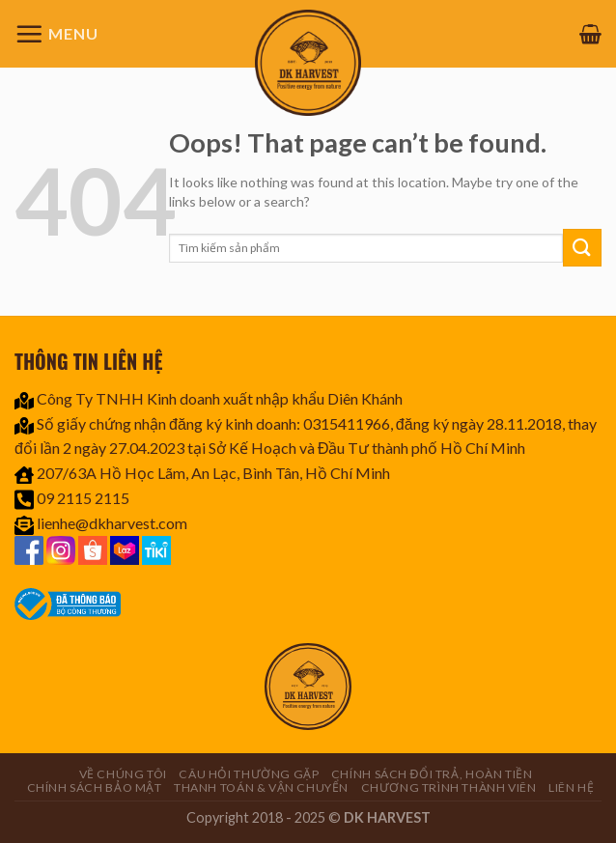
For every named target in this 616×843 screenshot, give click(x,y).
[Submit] (582, 248)
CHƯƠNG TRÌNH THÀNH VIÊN (449, 787)
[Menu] (56, 34)
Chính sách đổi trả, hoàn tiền (432, 774)
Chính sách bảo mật (95, 787)
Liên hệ (571, 787)
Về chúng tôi (123, 774)
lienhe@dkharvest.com (112, 523)
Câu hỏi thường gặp (249, 774)
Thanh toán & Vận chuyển (261, 787)
